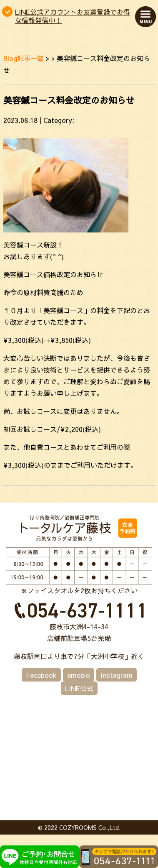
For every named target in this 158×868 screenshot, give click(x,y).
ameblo (79, 675)
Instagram (117, 675)
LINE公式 (79, 688)
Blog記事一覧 (24, 58)
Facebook (41, 675)
